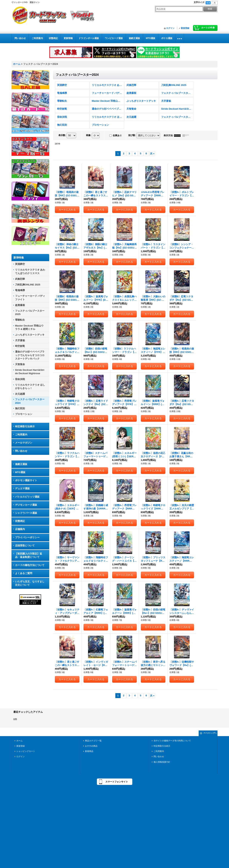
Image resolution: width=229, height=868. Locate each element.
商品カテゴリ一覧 (93, 741)
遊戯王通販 (21, 464)
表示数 (62, 135)
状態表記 (20, 521)
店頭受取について (25, 546)
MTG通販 (20, 472)
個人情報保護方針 (162, 762)
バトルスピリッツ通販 (27, 497)
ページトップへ (210, 733)
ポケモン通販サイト (26, 480)
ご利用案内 (21, 435)
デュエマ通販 (22, 488)
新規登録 (185, 28)
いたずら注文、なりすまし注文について (30, 583)
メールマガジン (24, 443)
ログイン (170, 28)
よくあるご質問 (24, 573)
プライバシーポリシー (27, 537)
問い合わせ (21, 451)
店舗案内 (20, 529)
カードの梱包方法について (30, 565)
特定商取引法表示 (25, 426)
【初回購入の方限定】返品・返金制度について (29, 555)
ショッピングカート (26, 751)
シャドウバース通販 (26, 513)
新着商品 (89, 751)
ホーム (20, 741)
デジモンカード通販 (26, 505)
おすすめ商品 (91, 746)
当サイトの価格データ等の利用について (172, 741)
